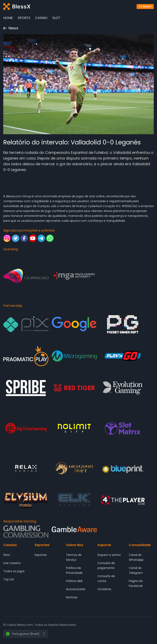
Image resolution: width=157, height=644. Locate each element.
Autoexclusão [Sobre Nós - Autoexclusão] (76, 589)
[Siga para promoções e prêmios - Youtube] (33, 238)
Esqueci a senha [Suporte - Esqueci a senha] (109, 555)
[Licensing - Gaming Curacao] (26, 276)
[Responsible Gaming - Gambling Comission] (26, 531)
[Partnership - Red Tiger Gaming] (74, 388)
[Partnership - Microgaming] (74, 356)
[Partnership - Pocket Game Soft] (123, 324)
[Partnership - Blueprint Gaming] (123, 468)
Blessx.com (14, 196)
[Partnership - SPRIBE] (26, 388)
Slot (56, 18)
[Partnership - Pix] (26, 324)
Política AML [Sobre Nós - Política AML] (74, 581)
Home (8, 18)
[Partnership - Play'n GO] (123, 356)
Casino (41, 18)
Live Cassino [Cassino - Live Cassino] (12, 563)
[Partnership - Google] (74, 324)
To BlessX (145, 6)
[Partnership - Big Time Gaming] (26, 428)
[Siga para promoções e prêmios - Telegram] (41, 238)
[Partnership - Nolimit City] (74, 428)
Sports (24, 18)
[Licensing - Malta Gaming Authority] (74, 276)
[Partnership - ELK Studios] (74, 500)
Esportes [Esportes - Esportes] (41, 555)
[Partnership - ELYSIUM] (26, 500)
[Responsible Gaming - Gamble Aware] (74, 532)
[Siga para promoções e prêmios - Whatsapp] (50, 238)
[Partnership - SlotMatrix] (123, 428)
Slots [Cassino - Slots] (7, 555)
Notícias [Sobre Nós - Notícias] (72, 597)
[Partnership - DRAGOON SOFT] (74, 468)
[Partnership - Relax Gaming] (26, 468)
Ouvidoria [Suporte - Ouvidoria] (104, 589)
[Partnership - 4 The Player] (123, 500)
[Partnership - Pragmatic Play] (26, 356)
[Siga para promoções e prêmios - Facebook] (24, 238)
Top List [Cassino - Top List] (9, 579)
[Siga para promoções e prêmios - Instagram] (7, 238)
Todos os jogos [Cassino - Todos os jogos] (14, 571)
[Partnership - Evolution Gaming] (123, 388)
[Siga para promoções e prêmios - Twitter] (16, 238)
